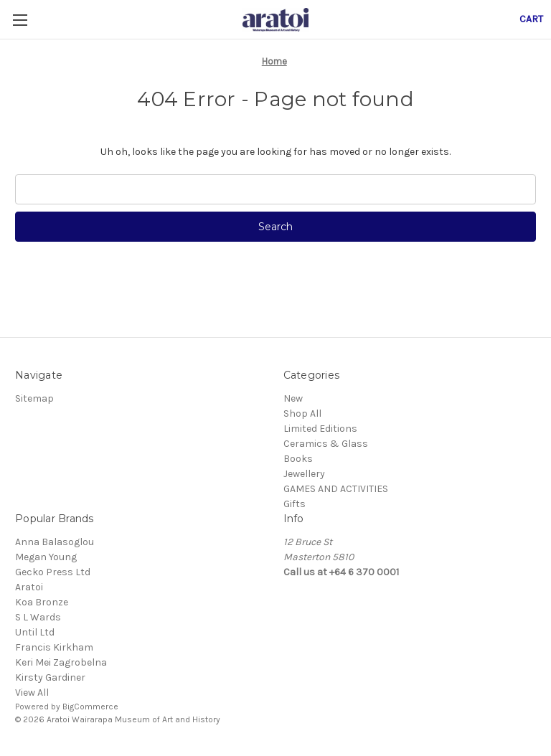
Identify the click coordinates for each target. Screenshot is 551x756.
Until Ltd (35, 632)
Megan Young (46, 557)
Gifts (295, 504)
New (293, 398)
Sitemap (34, 398)
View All (32, 693)
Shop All (302, 414)
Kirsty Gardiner (50, 677)
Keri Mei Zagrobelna (61, 662)
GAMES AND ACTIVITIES (336, 489)
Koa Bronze (42, 602)
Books (298, 459)
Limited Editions (320, 429)
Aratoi (29, 587)
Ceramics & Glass (326, 444)
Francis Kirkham (54, 647)
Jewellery (304, 474)
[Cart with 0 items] (531, 19)
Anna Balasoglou (55, 542)
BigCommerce (90, 707)
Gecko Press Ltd (53, 572)
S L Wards (38, 617)
